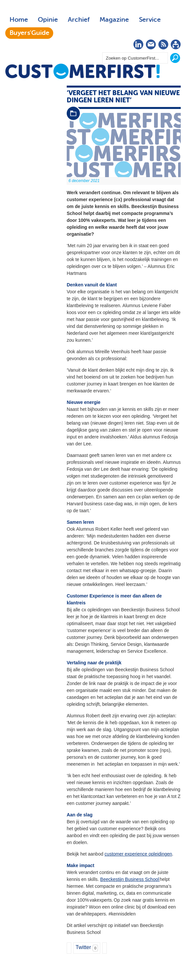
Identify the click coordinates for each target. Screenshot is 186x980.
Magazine (114, 20)
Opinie (48, 20)
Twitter (83, 947)
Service (150, 20)
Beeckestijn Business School (130, 879)
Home (19, 20)
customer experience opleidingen (138, 854)
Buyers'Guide (29, 33)
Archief (79, 20)
